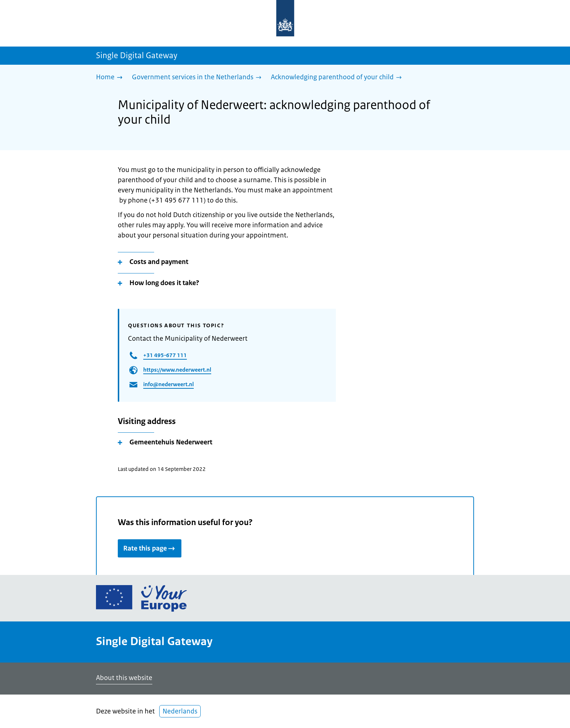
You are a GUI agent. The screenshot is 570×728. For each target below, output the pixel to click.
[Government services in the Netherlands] (198, 78)
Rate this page (150, 548)
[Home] (111, 78)
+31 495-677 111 (165, 355)
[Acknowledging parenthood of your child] (338, 78)
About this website (124, 678)
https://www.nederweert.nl (177, 370)
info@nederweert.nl (168, 384)
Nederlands (180, 711)
